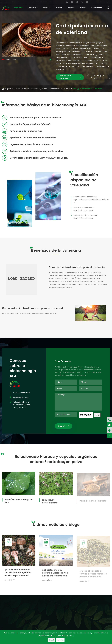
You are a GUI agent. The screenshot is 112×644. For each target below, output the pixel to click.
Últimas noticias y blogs (56, 527)
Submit (65, 426)
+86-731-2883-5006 (44, 2)
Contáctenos (96, 8)
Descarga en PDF (98, 77)
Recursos (71, 8)
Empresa (47, 8)
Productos (18, 8)
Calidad (59, 8)
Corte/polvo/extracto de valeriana (88, 89)
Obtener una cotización (70, 77)
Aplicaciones (33, 8)
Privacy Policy (68, 636)
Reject (51, 640)
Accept (60, 640)
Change (99, 415)
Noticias (83, 8)
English (104, 2)
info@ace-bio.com (12, 2)
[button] (26, 54)
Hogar (7, 89)
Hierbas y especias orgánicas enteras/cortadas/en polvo (46, 89)
